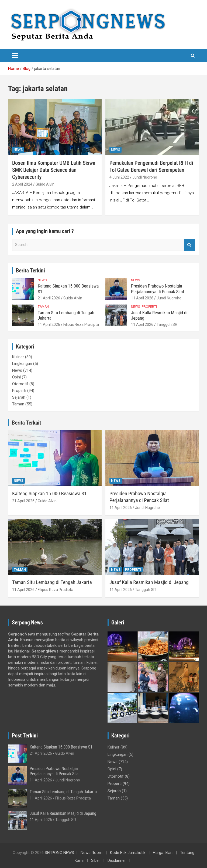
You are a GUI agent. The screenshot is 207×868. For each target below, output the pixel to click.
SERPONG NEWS (59, 853)
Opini (16, 377)
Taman (43, 307)
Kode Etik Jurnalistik (128, 853)
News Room (92, 853)
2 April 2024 (22, 184)
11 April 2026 (142, 298)
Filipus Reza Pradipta (81, 324)
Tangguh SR (167, 324)
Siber (96, 860)
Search (189, 245)
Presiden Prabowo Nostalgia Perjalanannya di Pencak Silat (158, 289)
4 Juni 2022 (119, 177)
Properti (149, 307)
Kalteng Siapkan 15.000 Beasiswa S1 (49, 493)
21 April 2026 (49, 298)
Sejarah (19, 397)
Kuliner (18, 357)
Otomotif (20, 384)
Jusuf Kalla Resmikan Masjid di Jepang (149, 582)
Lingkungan (22, 364)
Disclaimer (117, 860)
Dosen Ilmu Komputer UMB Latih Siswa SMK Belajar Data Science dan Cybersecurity (54, 170)
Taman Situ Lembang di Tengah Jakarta (52, 582)
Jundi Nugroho (145, 177)
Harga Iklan (163, 853)
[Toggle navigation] (15, 56)
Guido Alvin (45, 184)
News (18, 150)
